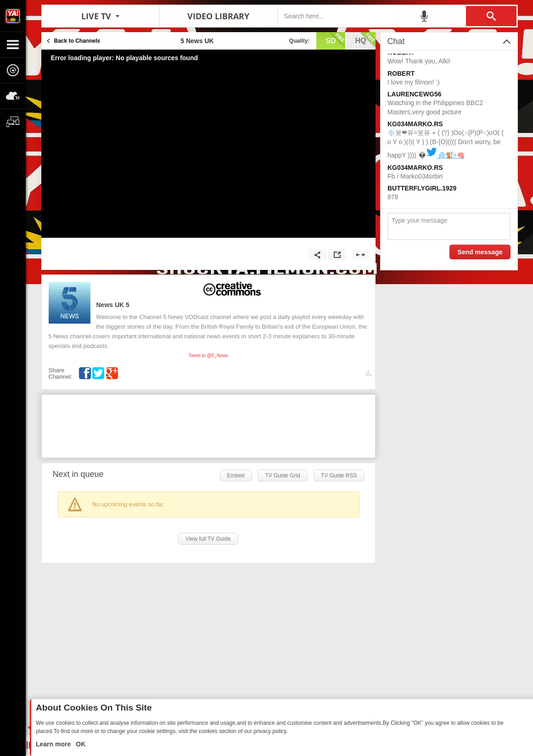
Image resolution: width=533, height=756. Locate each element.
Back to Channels (77, 41)
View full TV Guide (208, 539)
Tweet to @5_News (208, 356)
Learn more (54, 744)
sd (335, 40)
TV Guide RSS (339, 476)
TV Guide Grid (283, 476)
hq (365, 40)
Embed (236, 476)
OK (80, 744)
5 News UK (113, 305)
